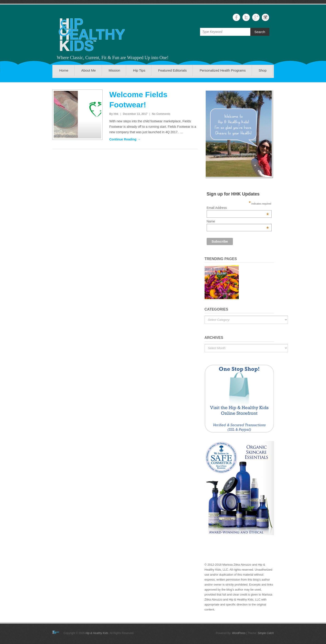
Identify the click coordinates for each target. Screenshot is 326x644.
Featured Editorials (172, 70)
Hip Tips (139, 70)
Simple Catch (266, 633)
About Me (88, 70)
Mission (115, 70)
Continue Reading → (125, 139)
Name (238, 221)
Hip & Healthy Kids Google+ (256, 17)
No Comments (161, 114)
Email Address (238, 208)
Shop (262, 70)
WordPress (239, 633)
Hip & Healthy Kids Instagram (266, 17)
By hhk (114, 114)
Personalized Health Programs (223, 70)
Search (260, 32)
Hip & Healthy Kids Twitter (246, 17)
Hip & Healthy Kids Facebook (236, 17)
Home (64, 70)
